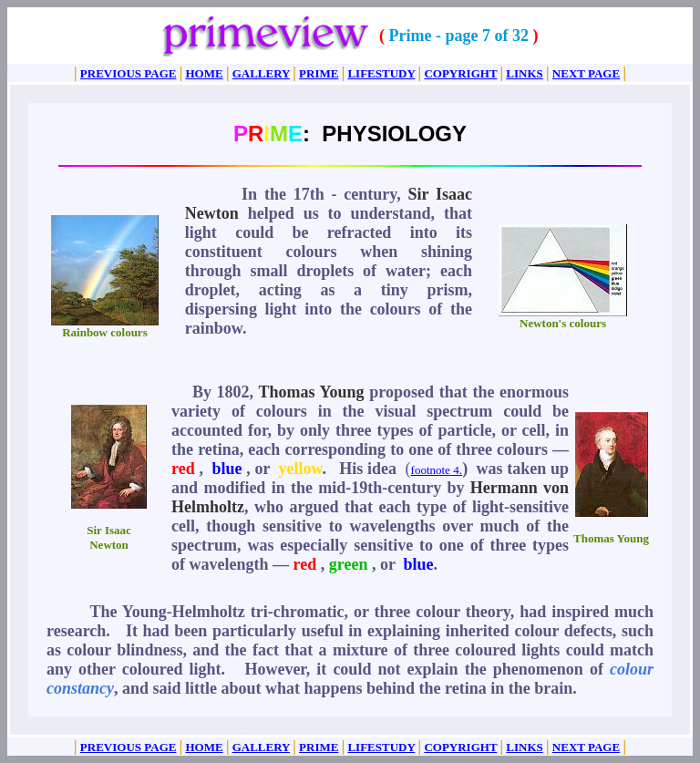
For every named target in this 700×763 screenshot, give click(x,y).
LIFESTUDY (381, 73)
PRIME (319, 73)
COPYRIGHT (460, 73)
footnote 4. (437, 470)
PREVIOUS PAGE (129, 73)
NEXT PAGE (586, 73)
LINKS (524, 73)
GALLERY (261, 73)
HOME (204, 73)
